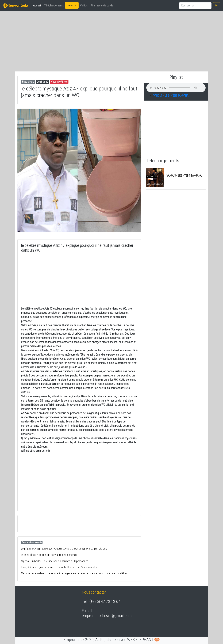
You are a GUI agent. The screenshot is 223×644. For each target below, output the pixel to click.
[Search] (195, 6)
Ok (217, 5)
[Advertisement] (49, 39)
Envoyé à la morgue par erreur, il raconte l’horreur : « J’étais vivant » (59, 567)
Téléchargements (54, 5)
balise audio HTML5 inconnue (176, 88)
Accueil (38, 5)
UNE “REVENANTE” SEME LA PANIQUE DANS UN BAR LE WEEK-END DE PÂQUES (64, 549)
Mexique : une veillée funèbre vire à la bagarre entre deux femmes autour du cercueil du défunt (74, 573)
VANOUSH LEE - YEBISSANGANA (171, 96)
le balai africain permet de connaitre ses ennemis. (49, 555)
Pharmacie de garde (102, 5)
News (71, 5)
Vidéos (84, 5)
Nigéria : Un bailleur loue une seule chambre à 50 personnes (55, 561)
